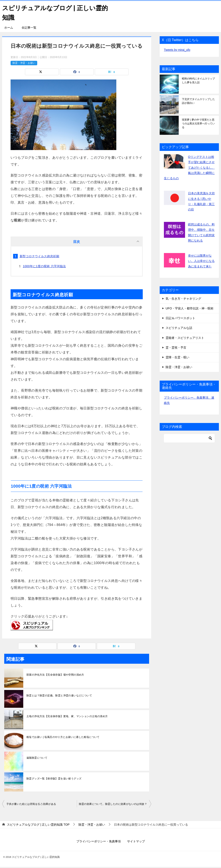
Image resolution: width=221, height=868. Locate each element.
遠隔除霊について (37, 758)
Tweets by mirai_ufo (177, 50)
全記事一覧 (29, 28)
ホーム (9, 28)
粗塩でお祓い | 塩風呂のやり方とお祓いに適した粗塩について (63, 737)
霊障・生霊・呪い (177, 357)
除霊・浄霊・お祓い (24, 63)
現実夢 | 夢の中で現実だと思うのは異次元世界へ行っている (198, 124)
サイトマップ (136, 841)
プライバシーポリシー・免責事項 (99, 841)
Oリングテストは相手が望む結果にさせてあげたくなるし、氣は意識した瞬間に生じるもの (189, 168)
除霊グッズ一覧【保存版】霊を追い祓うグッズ (54, 779)
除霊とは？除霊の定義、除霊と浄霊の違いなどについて (59, 696)
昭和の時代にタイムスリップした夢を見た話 (198, 81)
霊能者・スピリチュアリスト (185, 338)
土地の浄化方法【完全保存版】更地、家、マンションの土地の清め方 (67, 716)
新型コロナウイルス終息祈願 (39, 256)
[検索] (189, 438)
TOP (38, 825)
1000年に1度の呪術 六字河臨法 (44, 266)
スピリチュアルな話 (179, 328)
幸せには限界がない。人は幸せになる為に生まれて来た (201, 261)
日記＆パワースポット (180, 318)
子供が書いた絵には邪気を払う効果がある (31, 804)
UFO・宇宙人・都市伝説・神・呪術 (189, 308)
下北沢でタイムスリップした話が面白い (198, 101)
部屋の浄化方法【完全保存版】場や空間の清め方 (55, 675)
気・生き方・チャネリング (183, 299)
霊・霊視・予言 (176, 348)
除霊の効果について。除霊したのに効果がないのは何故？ (113, 804)
